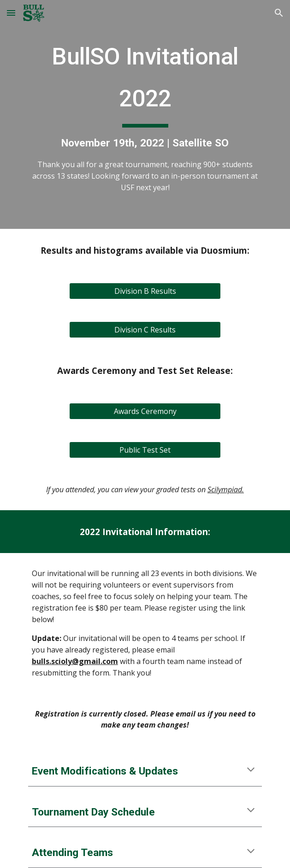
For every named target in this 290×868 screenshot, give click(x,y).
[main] (145, 114)
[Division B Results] (145, 291)
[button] (11, 13)
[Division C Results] (145, 330)
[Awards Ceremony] (145, 411)
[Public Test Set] (145, 450)
